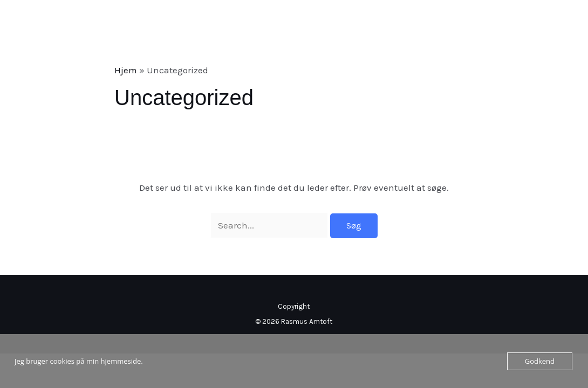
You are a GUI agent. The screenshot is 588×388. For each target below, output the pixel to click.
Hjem (126, 70)
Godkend (540, 361)
